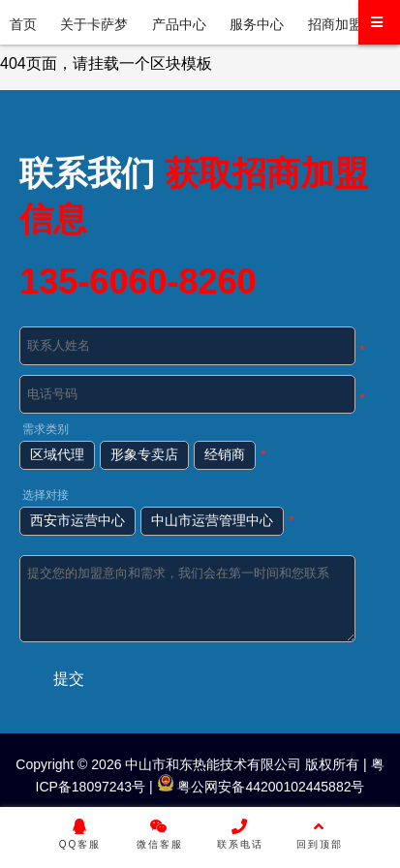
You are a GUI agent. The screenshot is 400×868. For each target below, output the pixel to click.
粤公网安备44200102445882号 (261, 787)
